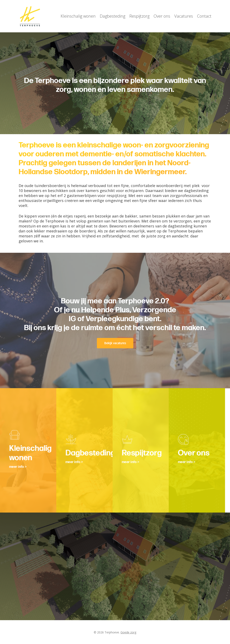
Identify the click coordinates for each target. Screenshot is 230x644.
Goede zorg (128, 632)
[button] (115, 343)
